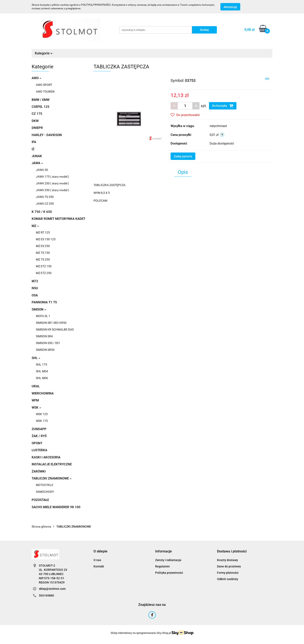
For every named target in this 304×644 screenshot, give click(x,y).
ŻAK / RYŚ (39, 436)
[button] (100, 552)
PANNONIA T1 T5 (44, 302)
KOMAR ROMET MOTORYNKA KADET (58, 219)
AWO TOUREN (45, 92)
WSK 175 (42, 421)
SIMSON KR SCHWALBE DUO (55, 329)
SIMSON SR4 (44, 336)
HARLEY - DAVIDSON (47, 135)
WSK (36, 408)
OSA (35, 295)
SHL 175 (41, 365)
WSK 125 (42, 414)
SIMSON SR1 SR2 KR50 (51, 323)
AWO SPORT (44, 85)
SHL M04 (42, 371)
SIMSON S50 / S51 (48, 343)
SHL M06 (42, 378)
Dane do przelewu (229, 566)
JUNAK (37, 156)
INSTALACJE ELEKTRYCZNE (52, 464)
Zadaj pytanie (183, 156)
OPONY (37, 443)
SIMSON (39, 309)
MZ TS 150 (43, 253)
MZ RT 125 (43, 232)
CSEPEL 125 (41, 107)
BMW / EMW (41, 100)
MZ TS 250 (43, 259)
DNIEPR (37, 128)
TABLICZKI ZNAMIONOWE (52, 478)
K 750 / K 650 (42, 212)
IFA (34, 142)
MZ (35, 226)
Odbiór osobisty (228, 579)
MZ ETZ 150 (44, 266)
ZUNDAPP (39, 429)
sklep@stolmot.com (52, 589)
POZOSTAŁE (40, 500)
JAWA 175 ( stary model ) (52, 177)
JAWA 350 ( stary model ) (52, 190)
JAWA (37, 163)
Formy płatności (228, 573)
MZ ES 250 (43, 246)
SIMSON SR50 (45, 350)
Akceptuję (230, 7)
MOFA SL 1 (43, 316)
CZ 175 (37, 114)
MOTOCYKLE (45, 485)
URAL (36, 386)
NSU (35, 288)
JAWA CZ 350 (45, 204)
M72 (35, 281)
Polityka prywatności (169, 573)
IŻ (33, 149)
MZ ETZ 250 (44, 273)
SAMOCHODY (45, 492)
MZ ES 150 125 (46, 239)
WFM (35, 400)
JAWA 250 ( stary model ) (52, 183)
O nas (97, 560)
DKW (35, 121)
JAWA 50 (42, 170)
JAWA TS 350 (45, 197)
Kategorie (44, 53)
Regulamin (162, 566)
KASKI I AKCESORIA (46, 457)
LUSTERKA (39, 450)
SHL (36, 358)
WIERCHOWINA (43, 393)
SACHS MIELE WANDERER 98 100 (56, 507)
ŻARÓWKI (39, 471)
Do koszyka (223, 106)
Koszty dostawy (227, 560)
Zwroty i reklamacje (168, 560)
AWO (36, 78)
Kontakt (99, 566)
